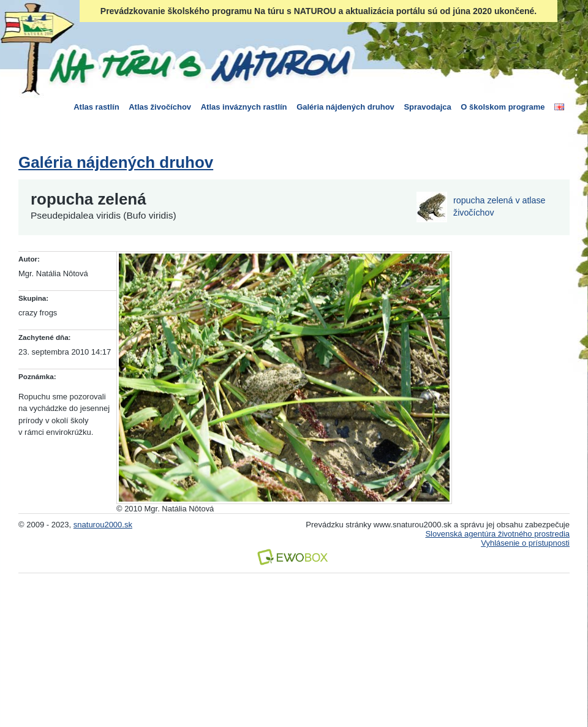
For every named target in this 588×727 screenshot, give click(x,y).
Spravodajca (427, 107)
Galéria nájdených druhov (345, 107)
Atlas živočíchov (160, 107)
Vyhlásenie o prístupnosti (525, 543)
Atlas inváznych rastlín (244, 107)
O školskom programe (503, 107)
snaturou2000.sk (103, 525)
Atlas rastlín (96, 107)
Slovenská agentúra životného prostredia (497, 534)
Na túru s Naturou (199, 64)
